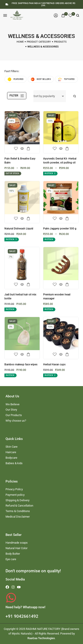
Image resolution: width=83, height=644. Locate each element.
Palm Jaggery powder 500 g (60, 229)
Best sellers (41, 79)
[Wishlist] (70, 15)
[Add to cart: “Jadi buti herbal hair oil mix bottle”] (28, 285)
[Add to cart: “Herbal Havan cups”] (67, 355)
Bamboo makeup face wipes (21, 364)
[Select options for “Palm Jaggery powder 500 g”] (67, 219)
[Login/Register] (56, 15)
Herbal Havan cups (54, 364)
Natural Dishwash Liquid (19, 229)
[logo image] (17, 15)
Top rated (66, 79)
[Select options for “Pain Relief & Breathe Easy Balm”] (28, 149)
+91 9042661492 (22, 616)
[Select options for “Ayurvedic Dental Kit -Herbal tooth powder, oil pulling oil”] (67, 149)
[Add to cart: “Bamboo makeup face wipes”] (28, 355)
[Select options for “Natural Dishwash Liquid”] (28, 219)
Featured (15, 79)
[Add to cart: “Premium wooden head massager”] (67, 285)
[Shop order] (50, 96)
